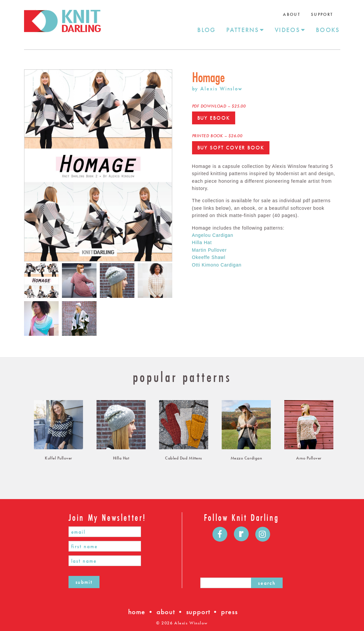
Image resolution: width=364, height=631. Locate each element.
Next (177, 165)
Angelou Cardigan (213, 235)
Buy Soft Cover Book (231, 148)
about (166, 612)
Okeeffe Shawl (209, 257)
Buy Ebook (214, 118)
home (137, 612)
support (198, 612)
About (292, 14)
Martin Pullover (210, 250)
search (267, 583)
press (229, 612)
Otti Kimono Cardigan (217, 265)
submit (84, 582)
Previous (19, 165)
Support (322, 14)
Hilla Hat (202, 242)
